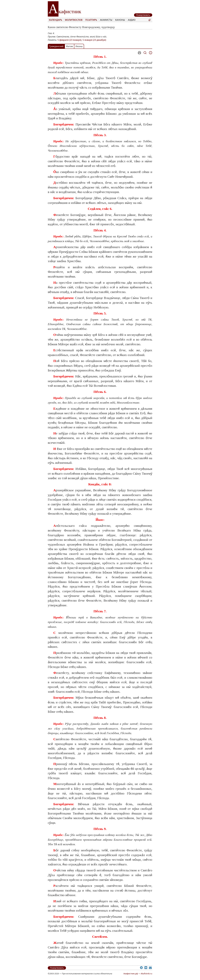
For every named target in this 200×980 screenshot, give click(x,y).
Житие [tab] (70, 46)
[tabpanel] (100, 505)
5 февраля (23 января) (69, 40)
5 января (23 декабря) (94, 40)
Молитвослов (74, 20)
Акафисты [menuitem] (106, 20)
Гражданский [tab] (56, 46)
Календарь (55, 20)
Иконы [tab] (79, 46)
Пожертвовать (57, 968)
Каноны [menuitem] (120, 20)
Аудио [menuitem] (132, 20)
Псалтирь (91, 20)
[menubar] (98, 20)
